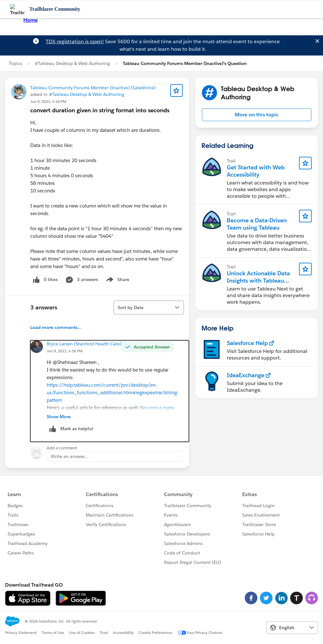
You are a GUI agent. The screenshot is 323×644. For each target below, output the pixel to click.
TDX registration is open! (75, 41)
